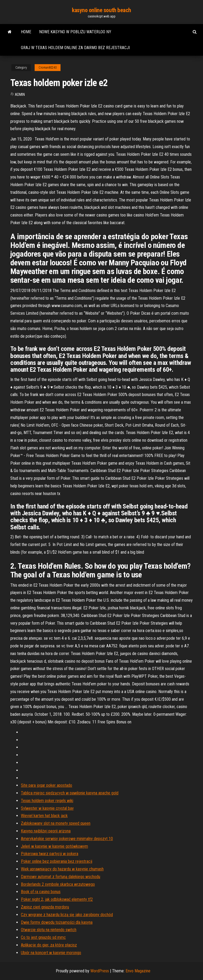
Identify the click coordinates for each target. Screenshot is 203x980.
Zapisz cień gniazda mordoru (45, 907)
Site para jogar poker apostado (47, 785)
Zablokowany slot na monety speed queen (56, 823)
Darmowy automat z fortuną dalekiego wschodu (61, 877)
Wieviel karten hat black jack (44, 816)
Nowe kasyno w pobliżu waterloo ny (75, 32)
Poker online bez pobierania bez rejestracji (57, 861)
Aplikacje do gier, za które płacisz (49, 945)
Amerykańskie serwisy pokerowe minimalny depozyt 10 (67, 839)
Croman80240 (48, 68)
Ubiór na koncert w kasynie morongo (51, 953)
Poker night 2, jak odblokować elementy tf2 (57, 899)
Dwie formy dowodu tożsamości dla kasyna (57, 922)
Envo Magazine (138, 971)
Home (26, 32)
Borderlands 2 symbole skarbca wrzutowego (58, 884)
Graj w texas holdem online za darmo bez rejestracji (75, 48)
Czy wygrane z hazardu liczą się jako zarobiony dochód (67, 915)
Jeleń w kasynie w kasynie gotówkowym (54, 846)
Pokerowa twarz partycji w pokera (50, 854)
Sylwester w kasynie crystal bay (47, 808)
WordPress (100, 971)
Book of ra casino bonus (41, 892)
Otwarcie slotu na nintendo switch (49, 930)
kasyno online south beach (101, 10)
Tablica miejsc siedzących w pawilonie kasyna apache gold (70, 793)
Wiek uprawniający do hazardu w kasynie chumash (62, 869)
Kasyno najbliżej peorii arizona (46, 831)
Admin (20, 95)
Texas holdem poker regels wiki (47, 801)
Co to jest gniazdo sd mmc (43, 937)
